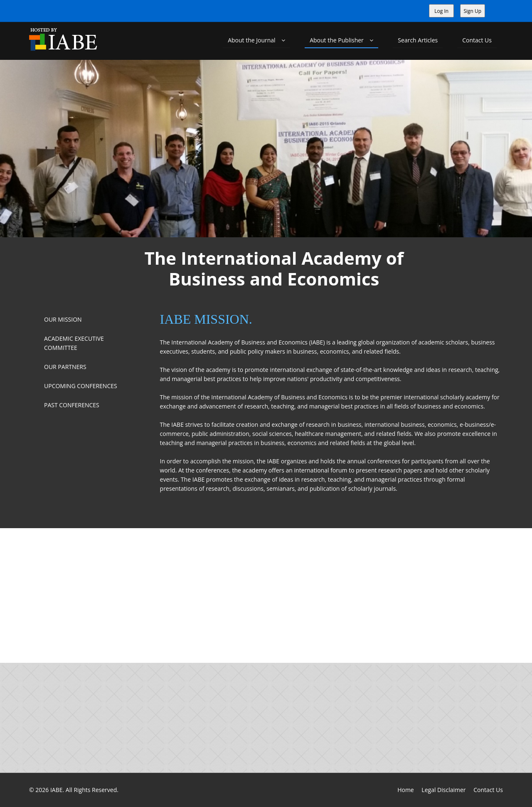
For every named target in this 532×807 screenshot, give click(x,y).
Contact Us (477, 40)
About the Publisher (341, 40)
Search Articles (418, 40)
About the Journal (256, 40)
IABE (57, 790)
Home (406, 790)
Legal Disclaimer (443, 790)
